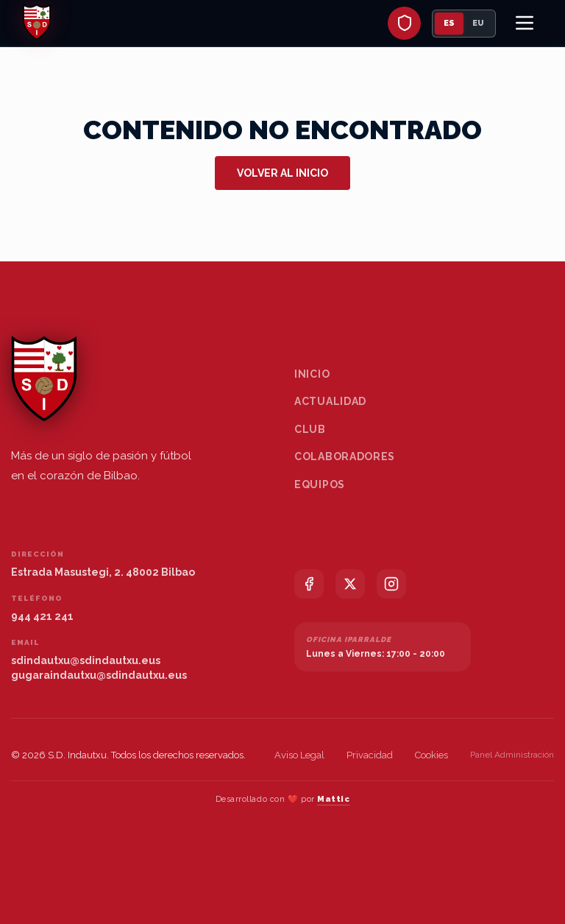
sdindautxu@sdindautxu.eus (86, 660)
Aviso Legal (299, 755)
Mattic (333, 799)
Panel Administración (512, 755)
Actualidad (330, 401)
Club (310, 429)
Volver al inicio (282, 173)
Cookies (431, 755)
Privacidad (370, 755)
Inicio (312, 374)
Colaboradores (345, 456)
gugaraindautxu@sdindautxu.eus (99, 675)
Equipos (320, 484)
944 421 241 (42, 616)
